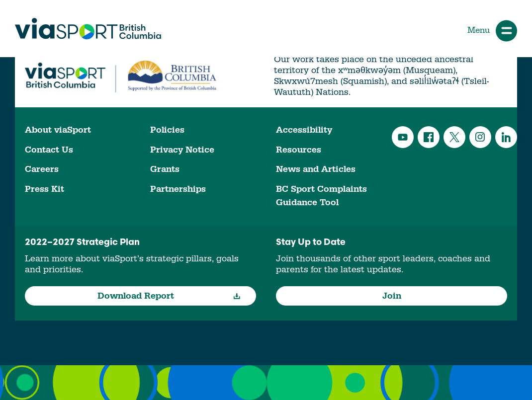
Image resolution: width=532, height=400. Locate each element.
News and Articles (316, 169)
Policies (167, 130)
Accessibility (304, 130)
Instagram (480, 137)
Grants (165, 169)
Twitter (454, 137)
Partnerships (178, 189)
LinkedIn (506, 137)
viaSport (88, 29)
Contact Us (49, 150)
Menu (492, 31)
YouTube (403, 137)
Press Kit (44, 189)
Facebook (429, 137)
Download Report (169, 296)
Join (392, 296)
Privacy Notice (182, 150)
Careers (42, 169)
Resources (299, 150)
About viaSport (58, 130)
